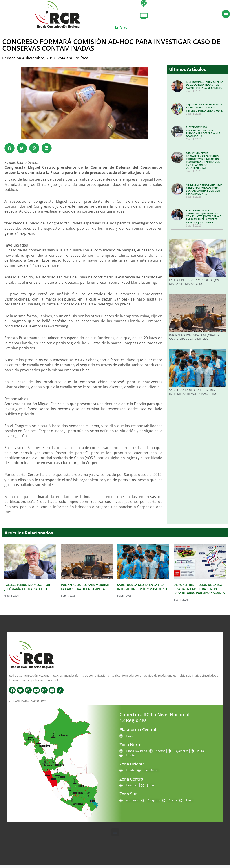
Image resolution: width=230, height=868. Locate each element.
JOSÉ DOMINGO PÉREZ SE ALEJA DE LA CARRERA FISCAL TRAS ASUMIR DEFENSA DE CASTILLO (205, 88)
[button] (10, 151)
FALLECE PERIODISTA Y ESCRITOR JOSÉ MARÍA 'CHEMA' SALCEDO (195, 285)
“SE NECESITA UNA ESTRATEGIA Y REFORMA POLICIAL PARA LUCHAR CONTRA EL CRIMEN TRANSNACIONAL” (204, 192)
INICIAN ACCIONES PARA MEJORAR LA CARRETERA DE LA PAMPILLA (194, 340)
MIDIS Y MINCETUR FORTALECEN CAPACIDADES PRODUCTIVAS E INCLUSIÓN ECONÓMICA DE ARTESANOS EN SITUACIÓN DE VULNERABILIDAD (203, 163)
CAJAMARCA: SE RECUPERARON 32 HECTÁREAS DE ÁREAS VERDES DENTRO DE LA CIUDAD (205, 110)
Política (81, 61)
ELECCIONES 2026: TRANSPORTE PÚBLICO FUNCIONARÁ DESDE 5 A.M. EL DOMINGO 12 (204, 135)
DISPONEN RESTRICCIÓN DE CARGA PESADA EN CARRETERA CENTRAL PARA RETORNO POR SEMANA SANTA (199, 592)
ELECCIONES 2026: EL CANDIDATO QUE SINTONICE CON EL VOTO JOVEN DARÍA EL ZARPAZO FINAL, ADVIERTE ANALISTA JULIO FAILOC (204, 219)
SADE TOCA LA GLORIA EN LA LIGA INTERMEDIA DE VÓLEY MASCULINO (193, 395)
